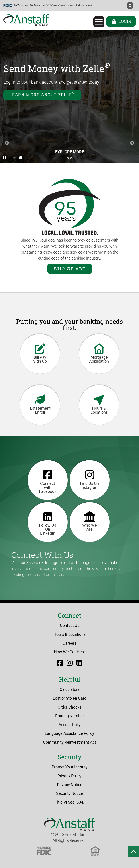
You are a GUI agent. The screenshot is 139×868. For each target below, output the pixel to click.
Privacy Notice (70, 785)
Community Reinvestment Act (69, 742)
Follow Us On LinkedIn (48, 523)
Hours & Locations (99, 404)
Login (121, 21)
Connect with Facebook (48, 481)
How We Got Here (70, 652)
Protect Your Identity (70, 767)
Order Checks (69, 707)
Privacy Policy (69, 776)
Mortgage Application (99, 353)
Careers (69, 643)
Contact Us (70, 625)
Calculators (70, 689)
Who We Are (70, 269)
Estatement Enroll (40, 404)
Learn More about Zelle (42, 94)
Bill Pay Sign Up (40, 353)
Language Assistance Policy (69, 733)
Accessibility (69, 725)
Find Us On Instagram (89, 479)
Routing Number (70, 716)
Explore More (70, 155)
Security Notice (69, 793)
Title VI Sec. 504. (69, 802)
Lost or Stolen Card (70, 698)
